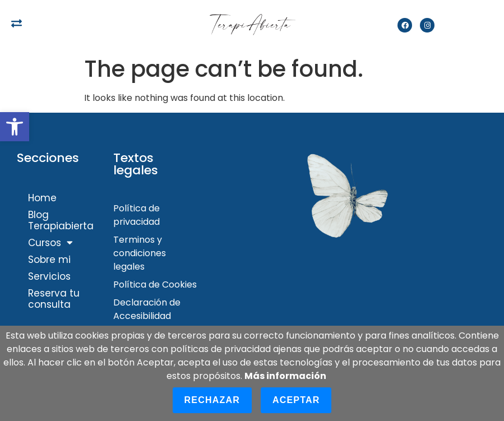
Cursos (50, 243)
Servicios (49, 276)
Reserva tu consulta (54, 299)
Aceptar (296, 400)
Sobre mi (49, 260)
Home (42, 198)
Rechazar (212, 400)
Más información (285, 376)
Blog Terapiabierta (61, 220)
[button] (15, 127)
